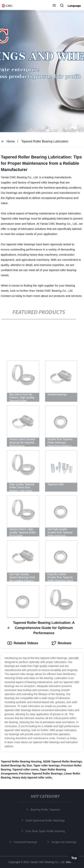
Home (11, 141)
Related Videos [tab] (23, 643)
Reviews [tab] (61, 643)
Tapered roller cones (25, 769)
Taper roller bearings (47, 765)
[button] (54, 6)
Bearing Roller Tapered (46, 809)
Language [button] (74, 6)
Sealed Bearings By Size (16, 765)
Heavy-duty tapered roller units (32, 778)
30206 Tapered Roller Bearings (62, 761)
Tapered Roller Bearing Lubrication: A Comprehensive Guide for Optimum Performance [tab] (41, 628)
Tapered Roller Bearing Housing (21, 761)
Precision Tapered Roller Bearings (41, 774)
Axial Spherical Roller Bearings (46, 820)
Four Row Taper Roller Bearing (46, 831)
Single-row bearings (65, 842)
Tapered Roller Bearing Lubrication (45, 141)
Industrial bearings (26, 842)
